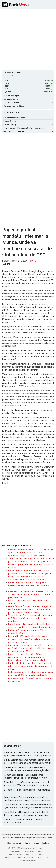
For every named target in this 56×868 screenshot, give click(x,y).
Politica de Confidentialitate (36, 857)
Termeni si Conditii (28, 860)
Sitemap (40, 854)
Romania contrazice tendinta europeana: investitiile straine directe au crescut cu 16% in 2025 (30, 585)
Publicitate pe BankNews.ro (21, 854)
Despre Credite (28, 121)
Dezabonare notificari (33, 851)
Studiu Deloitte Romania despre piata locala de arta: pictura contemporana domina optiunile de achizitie (31, 666)
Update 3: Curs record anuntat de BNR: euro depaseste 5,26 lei (25, 821)
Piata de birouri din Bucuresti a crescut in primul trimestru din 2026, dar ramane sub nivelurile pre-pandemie (30, 594)
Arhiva (36, 843)
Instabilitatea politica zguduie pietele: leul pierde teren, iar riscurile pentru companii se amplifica (27, 814)
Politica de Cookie (13, 857)
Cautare (45, 843)
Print (6, 264)
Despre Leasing (28, 125)
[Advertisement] (28, 39)
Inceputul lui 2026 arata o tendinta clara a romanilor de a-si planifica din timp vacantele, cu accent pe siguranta (31, 639)
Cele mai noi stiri (15, 843)
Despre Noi (15, 851)
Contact (41, 848)
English (28, 843)
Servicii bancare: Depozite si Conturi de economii (28, 128)
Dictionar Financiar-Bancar (28, 118)
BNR (50, 838)
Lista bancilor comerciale (28, 131)
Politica (32, 261)
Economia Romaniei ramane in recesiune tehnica (27, 790)
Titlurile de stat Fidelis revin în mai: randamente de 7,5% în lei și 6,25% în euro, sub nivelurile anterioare (30, 618)
